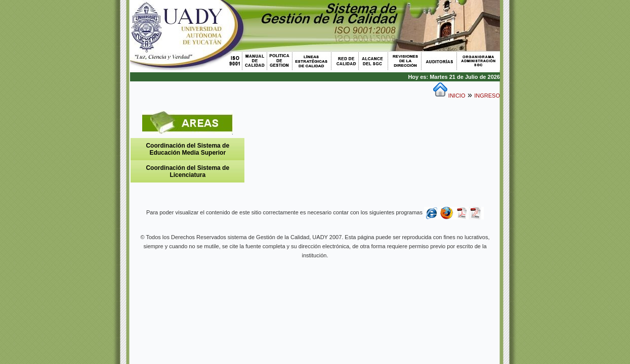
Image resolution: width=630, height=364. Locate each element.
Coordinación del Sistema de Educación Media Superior (187, 149)
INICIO (457, 96)
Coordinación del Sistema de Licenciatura (187, 171)
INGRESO (487, 96)
